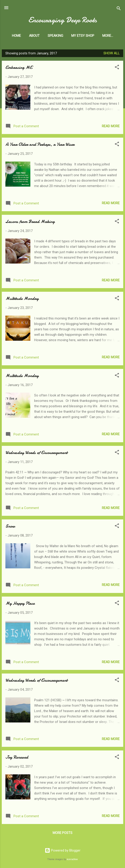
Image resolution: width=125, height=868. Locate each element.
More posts (62, 834)
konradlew (72, 859)
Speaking (65, 36)
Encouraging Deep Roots (63, 20)
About (44, 36)
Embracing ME (19, 68)
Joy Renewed (17, 758)
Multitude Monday (22, 299)
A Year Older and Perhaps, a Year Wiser (40, 145)
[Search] (119, 9)
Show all (112, 54)
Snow (10, 527)
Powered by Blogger (63, 850)
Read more (111, 127)
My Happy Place (20, 604)
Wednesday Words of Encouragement (36, 453)
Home (26, 36)
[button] (117, 69)
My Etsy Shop (92, 36)
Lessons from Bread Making (30, 222)
